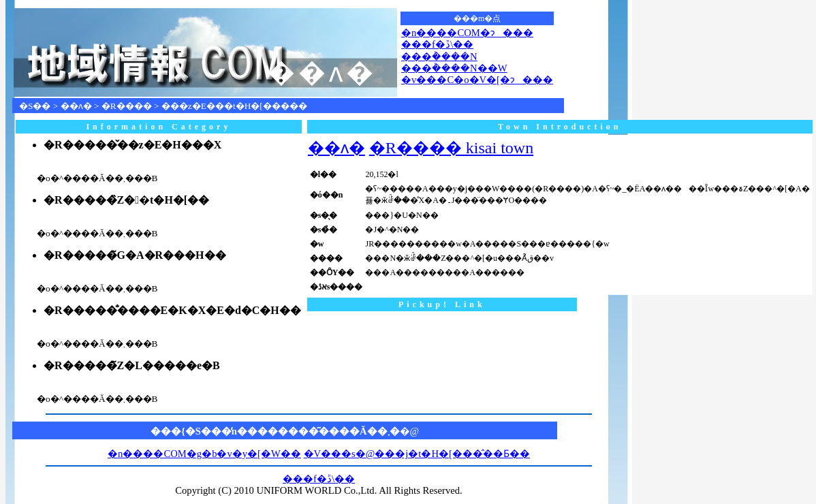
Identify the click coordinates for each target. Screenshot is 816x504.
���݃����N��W (454, 68)
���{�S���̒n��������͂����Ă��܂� (275, 431)
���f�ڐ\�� (437, 44)
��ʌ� (76, 106)
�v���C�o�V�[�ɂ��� (477, 80)
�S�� (35, 106)
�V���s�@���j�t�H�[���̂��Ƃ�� (417, 454)
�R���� (127, 106)
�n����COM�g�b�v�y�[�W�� (204, 454)
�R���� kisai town (451, 148)
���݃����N (439, 57)
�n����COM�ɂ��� (467, 33)
